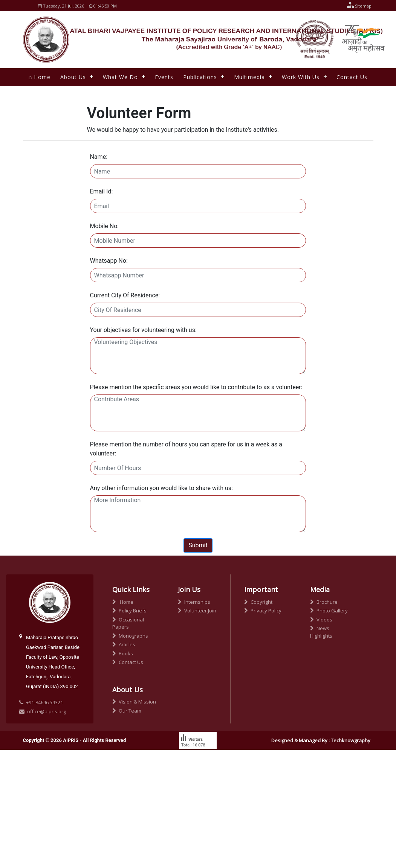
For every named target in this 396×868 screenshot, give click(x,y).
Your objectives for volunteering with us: (143, 330)
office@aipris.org (43, 711)
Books (123, 653)
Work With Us (301, 77)
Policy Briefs (129, 611)
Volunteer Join (197, 611)
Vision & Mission (134, 702)
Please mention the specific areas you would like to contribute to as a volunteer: (196, 387)
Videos (321, 620)
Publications (200, 77)
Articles (124, 644)
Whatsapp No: (109, 261)
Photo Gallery (329, 611)
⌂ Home (40, 77)
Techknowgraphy (351, 740)
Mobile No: (105, 226)
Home (123, 602)
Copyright (258, 602)
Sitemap (357, 6)
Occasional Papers (128, 623)
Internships (194, 602)
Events (164, 77)
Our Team (127, 711)
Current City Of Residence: (125, 295)
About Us (73, 77)
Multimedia (249, 77)
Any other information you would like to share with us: (161, 488)
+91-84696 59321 (44, 702)
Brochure (324, 602)
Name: (99, 157)
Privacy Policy (263, 611)
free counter (192, 759)
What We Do (120, 77)
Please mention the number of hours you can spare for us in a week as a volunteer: (186, 449)
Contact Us (352, 77)
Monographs (130, 636)
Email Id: (102, 191)
